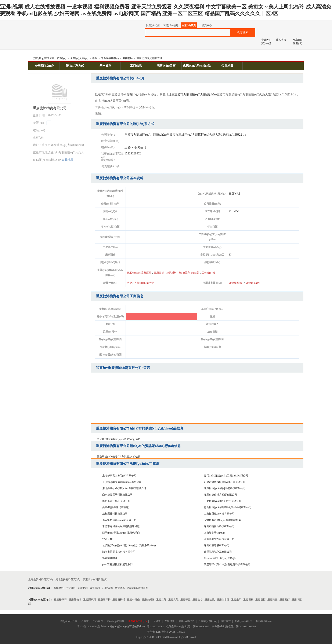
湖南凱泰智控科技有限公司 (219, 539)
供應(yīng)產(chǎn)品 (197, 66)
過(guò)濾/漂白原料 (138, 588)
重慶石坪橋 (104, 600)
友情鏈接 (170, 621)
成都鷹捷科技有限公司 (115, 514)
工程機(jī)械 (208, 273)
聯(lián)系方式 (75, 66)
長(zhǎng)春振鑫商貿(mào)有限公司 (122, 482)
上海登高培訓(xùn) (214, 533)
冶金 (95, 58)
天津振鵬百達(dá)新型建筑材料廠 (222, 520)
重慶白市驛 (223, 600)
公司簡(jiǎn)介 (44, 66)
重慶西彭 (285, 600)
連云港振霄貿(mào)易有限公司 (119, 520)
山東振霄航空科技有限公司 (219, 514)
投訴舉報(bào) (264, 621)
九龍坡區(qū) (192, 94)
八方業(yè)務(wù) (208, 621)
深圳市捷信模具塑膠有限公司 (220, 495)
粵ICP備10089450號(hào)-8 (92, 626)
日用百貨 (159, 273)
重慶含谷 (198, 600)
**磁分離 (107, 539)
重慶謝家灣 (90, 600)
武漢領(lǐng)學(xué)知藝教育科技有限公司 (227, 564)
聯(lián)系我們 (187, 621)
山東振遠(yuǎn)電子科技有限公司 (223, 501)
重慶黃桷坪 (75, 600)
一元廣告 (156, 621)
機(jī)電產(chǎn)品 (189, 273)
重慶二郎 (161, 600)
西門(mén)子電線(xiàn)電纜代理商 (121, 533)
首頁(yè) (62, 58)
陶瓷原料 (95, 588)
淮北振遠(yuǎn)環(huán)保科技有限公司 (124, 488)
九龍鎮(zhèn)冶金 (144, 283)
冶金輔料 (71, 588)
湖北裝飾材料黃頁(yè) (68, 579)
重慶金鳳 (210, 600)
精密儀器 (120, 588)
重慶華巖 (185, 600)
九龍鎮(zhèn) (209, 94)
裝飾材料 (128, 58)
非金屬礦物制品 (110, 58)
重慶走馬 (236, 600)
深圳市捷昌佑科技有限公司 (219, 526)
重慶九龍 (173, 600)
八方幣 (85, 621)
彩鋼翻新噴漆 (110, 558)
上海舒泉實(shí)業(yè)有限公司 (119, 476)
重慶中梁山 (133, 600)
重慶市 (179, 94)
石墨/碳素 (107, 588)
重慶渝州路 (148, 600)
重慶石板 (248, 600)
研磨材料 (83, 588)
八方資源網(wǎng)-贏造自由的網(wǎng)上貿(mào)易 (62, 31)
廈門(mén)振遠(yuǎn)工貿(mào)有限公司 (226, 476)
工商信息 (136, 66)
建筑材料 (172, 273)
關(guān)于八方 (69, 621)
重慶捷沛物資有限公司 (149, 58)
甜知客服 (281, 40)
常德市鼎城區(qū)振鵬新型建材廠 (121, 526)
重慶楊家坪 (60, 600)
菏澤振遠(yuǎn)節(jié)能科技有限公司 (225, 488)
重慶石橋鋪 (119, 600)
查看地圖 (68, 160)
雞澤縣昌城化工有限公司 (218, 552)
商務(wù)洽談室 (243, 621)
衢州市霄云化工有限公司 (116, 501)
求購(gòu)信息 (171, 25)
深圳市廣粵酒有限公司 (217, 545)
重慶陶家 (273, 600)
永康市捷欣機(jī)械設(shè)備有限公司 (225, 482)
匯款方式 (226, 621)
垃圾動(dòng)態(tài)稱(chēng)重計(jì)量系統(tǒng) (129, 545)
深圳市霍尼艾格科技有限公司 (119, 552)
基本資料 (105, 66)
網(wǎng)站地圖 (116, 621)
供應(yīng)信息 (153, 26)
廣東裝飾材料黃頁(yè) (95, 579)
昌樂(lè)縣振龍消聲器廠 (116, 507)
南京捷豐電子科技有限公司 (118, 495)
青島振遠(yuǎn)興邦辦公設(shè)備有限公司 (228, 507)
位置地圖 (227, 66)
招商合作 (98, 621)
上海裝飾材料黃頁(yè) (41, 579)
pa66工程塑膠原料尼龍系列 (117, 564)
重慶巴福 (260, 600)
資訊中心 (207, 25)
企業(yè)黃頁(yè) (189, 26)
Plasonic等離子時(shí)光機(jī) (220, 558)
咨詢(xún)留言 (166, 66)
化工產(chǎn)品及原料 (139, 273)
